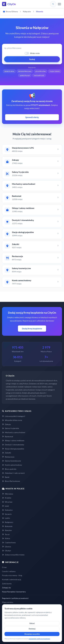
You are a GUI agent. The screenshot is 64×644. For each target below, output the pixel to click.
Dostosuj (32, 629)
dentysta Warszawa (25, 71)
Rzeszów (7, 530)
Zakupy (6, 424)
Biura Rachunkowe (11, 481)
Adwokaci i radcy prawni (13, 473)
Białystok (7, 526)
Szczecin (7, 514)
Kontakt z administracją (12, 579)
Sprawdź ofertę (32, 117)
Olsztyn (7, 551)
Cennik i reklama (9, 571)
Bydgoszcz (8, 522)
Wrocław (7, 502)
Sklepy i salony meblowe (13, 440)
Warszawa (8, 494)
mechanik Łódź (39, 75)
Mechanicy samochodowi (14, 432)
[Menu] (59, 4)
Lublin (6, 518)
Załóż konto (7, 584)
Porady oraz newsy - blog (12, 575)
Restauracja (8, 457)
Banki (6, 477)
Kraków (7, 498)
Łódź (5, 506)
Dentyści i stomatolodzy (13, 445)
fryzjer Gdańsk (55, 71)
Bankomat (8, 437)
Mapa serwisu (8, 602)
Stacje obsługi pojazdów (13, 449)
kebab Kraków (9, 71)
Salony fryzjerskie (10, 428)
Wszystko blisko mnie (12, 420)
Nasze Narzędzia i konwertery (14, 592)
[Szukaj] (53, 4)
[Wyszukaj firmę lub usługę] (32, 48)
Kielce (6, 538)
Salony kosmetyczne (11, 461)
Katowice (7, 510)
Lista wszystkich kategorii (14, 416)
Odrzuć (32, 623)
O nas (4, 567)
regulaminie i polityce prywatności (39, 639)
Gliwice (7, 547)
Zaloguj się (6, 588)
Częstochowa (9, 542)
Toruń (6, 534)
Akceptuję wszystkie (32, 634)
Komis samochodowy (12, 465)
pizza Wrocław (40, 71)
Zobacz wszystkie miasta (13, 555)
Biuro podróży (9, 469)
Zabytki (7, 453)
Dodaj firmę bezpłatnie (32, 329)
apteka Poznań (25, 75)
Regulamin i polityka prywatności (15, 598)
